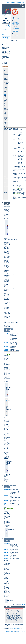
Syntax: (6, 342)
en (9, 25)
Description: (5, 29)
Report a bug (15, 32)
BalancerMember (8, 81)
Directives (12, 3)
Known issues (15, 30)
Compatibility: (6, 39)
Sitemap (23, 3)
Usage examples (16, 18)
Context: (6, 346)
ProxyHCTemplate (17, 188)
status (5, 94)
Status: (4, 35)
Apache (4, 15)
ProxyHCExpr (17, 194)
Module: (6, 351)
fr (10, 27)
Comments (15, 37)
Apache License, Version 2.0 (16, 628)
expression (8, 401)
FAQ (16, 3)
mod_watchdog (6, 66)
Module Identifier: (6, 36)
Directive (8, 331)
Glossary (19, 3)
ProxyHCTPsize (15, 25)
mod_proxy (15, 35)
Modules (8, 3)
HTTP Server (9, 15)
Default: (6, 552)
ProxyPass (6, 90)
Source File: (5, 37)
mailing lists (13, 622)
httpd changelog (16, 28)
